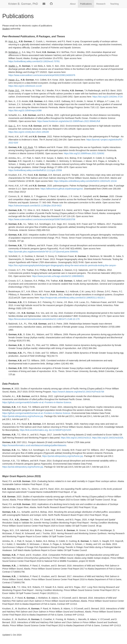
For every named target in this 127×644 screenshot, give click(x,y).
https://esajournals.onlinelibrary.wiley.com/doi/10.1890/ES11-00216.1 (73, 298)
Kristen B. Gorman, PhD (23, 4)
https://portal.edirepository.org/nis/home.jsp (23, 416)
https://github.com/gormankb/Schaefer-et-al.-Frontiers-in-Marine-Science (37, 402)
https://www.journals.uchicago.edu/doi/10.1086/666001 (58, 276)
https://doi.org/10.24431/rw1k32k (108, 438)
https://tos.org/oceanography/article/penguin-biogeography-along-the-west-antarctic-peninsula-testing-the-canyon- (62, 265)
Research (101, 4)
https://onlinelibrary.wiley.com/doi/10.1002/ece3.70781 (34, 61)
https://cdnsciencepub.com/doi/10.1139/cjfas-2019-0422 (35, 206)
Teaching (114, 4)
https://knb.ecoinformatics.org (34, 430)
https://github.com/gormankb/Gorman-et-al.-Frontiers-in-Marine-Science (36, 413)
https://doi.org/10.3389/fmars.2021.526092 (84, 153)
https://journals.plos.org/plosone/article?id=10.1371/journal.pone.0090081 (43, 252)
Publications (86, 4)
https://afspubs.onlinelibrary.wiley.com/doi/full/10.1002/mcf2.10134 (85, 181)
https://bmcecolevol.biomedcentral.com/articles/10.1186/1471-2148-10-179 (44, 319)
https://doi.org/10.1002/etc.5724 (107, 97)
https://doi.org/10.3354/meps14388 (25, 110)
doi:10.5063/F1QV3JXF (60, 430)
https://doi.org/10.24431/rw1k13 (76, 438)
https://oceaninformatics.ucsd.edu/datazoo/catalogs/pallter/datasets (34, 445)
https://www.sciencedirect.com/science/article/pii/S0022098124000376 (42, 75)
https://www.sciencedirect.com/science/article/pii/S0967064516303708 (42, 219)
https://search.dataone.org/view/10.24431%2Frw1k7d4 (78, 392)
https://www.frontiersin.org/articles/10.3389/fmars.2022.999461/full (69, 121)
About (73, 4)
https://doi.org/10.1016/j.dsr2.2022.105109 (29, 132)
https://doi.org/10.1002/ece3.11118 (25, 86)
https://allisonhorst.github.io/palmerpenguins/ (62, 189)
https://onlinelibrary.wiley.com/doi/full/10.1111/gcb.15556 (35, 170)
